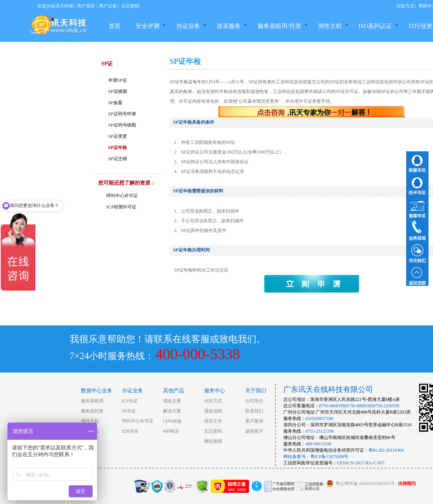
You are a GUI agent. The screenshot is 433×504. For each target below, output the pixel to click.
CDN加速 (172, 421)
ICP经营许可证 (122, 207)
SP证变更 (118, 136)
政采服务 (229, 26)
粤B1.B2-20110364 (386, 450)
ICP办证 (130, 401)
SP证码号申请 (122, 114)
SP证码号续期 (122, 125)
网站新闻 (213, 441)
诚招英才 (254, 431)
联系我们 (254, 411)
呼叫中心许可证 (122, 196)
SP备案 (115, 103)
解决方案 (172, 411)
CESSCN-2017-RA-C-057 (361, 463)
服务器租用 (92, 401)
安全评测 (147, 26)
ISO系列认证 (376, 26)
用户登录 (86, 6)
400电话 (171, 431)
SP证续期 (118, 92)
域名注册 (172, 401)
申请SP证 (118, 80)
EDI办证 (130, 431)
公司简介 (254, 401)
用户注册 (108, 6)
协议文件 (213, 421)
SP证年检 (118, 148)
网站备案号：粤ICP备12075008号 (316, 457)
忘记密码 (130, 6)
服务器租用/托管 (279, 26)
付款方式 (405, 6)
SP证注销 (118, 159)
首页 (115, 26)
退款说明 (213, 411)
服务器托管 (92, 411)
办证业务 (188, 26)
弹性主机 (330, 26)
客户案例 (254, 421)
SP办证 (129, 411)
